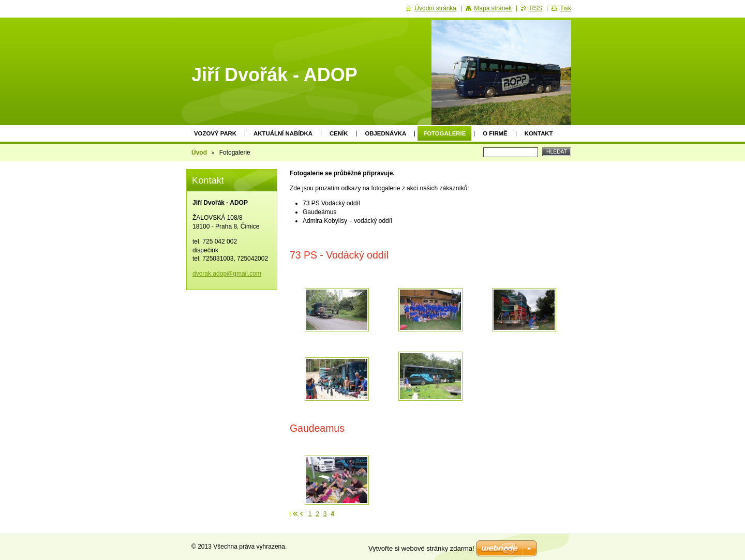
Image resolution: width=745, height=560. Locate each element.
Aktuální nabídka (283, 133)
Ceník (339, 133)
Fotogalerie (444, 133)
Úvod (199, 153)
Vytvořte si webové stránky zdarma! (421, 548)
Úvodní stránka (435, 8)
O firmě (495, 133)
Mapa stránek (493, 8)
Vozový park (215, 133)
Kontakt (539, 133)
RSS (536, 8)
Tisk (565, 8)
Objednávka (385, 133)
